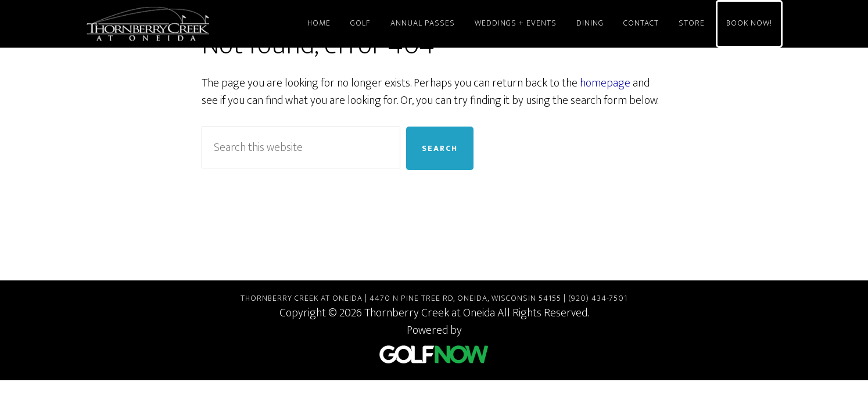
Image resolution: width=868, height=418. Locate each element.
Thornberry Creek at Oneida (190, 24)
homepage (605, 83)
